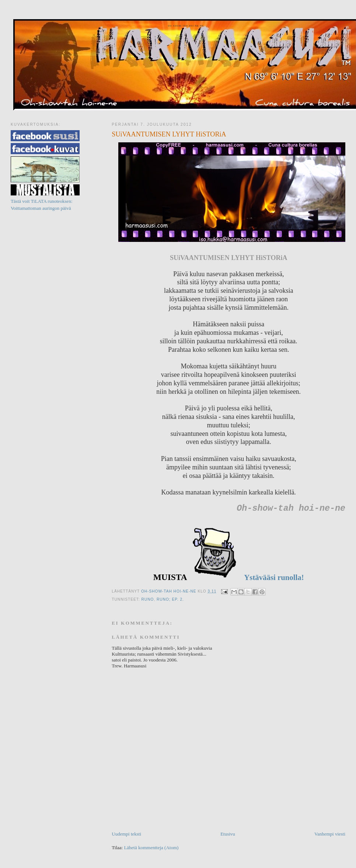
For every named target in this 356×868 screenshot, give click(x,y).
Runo (148, 599)
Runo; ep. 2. (170, 599)
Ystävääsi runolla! (273, 577)
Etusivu (228, 834)
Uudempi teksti (126, 834)
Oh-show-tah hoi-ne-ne (185, 26)
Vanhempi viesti (330, 834)
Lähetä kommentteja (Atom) (151, 848)
